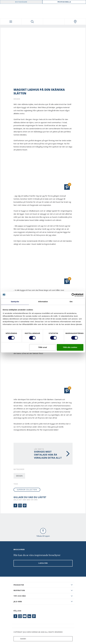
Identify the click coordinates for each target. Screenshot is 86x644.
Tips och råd (20, 596)
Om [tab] (71, 302)
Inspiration (19, 590)
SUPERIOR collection (27, 490)
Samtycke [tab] (15, 302)
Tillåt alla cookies (70, 347)
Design (19, 476)
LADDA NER (43, 563)
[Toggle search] (32, 22)
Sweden (20, 639)
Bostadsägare (21, 2)
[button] (67, 187)
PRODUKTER (19, 585)
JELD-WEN (18, 602)
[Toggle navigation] (11, 22)
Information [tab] (43, 302)
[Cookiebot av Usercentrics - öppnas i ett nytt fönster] (73, 295)
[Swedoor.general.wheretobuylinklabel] (75, 22)
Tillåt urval (43, 347)
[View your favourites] (54, 22)
